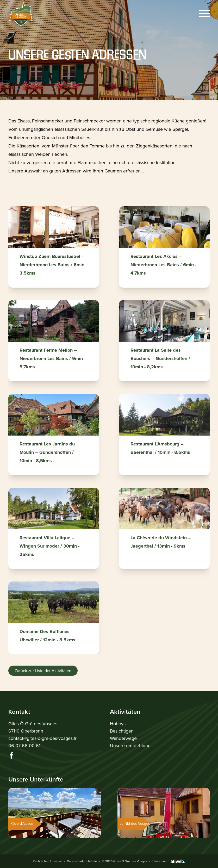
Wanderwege (123, 738)
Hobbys (118, 724)
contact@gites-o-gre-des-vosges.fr (42, 738)
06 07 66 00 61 (24, 746)
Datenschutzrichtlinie (82, 861)
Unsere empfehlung (130, 746)
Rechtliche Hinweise (47, 861)
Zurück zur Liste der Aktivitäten (43, 671)
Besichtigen (122, 731)
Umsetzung (169, 861)
